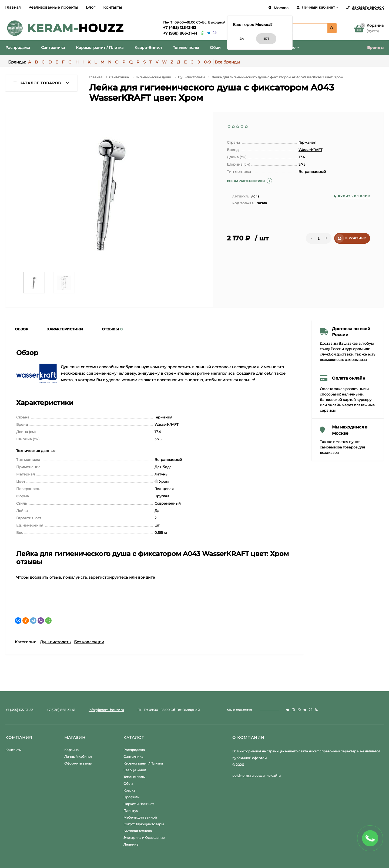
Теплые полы (134, 777)
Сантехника (133, 757)
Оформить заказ (78, 763)
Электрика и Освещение (144, 838)
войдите (147, 577)
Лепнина (131, 844)
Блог (91, 7)
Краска (129, 790)
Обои (128, 784)
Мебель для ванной (140, 817)
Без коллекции (89, 642)
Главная (13, 7)
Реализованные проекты (53, 7)
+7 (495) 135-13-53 (180, 28)
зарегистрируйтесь (108, 577)
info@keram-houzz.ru (106, 710)
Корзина (71, 750)
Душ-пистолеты (56, 642)
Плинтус (131, 811)
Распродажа (134, 750)
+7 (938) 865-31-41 (180, 33)
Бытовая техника (138, 831)
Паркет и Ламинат (139, 804)
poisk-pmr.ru (243, 775)
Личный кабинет (78, 757)
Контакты (113, 7)
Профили (131, 797)
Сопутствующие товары (144, 824)
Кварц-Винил (135, 770)
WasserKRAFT (310, 150)
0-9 (207, 62)
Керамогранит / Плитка (143, 763)
